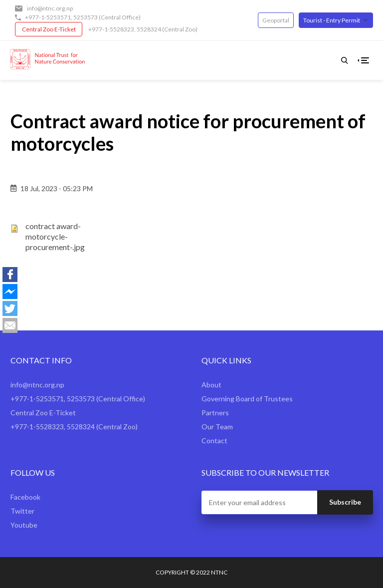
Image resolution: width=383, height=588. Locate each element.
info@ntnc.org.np (50, 8)
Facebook (25, 497)
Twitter (22, 511)
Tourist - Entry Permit (332, 20)
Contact (214, 441)
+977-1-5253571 (48, 17)
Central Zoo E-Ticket (49, 29)
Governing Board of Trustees (247, 399)
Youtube (24, 525)
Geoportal (276, 20)
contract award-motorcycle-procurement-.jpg (55, 236)
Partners (215, 413)
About (211, 385)
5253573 (86, 17)
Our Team (217, 427)
